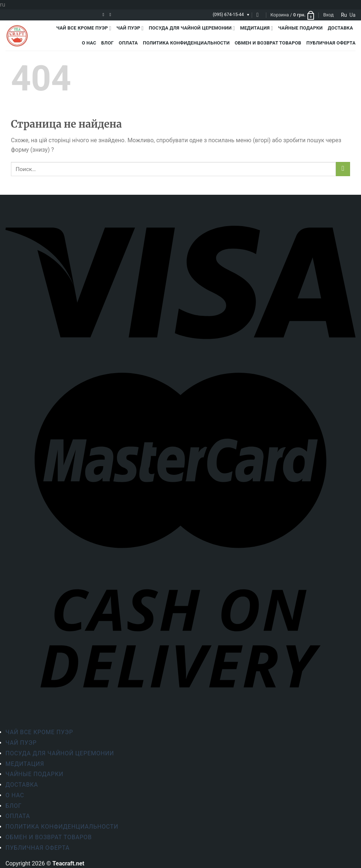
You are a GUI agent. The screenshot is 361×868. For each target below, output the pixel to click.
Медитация (256, 28)
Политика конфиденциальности (186, 43)
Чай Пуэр (130, 28)
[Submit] (343, 169)
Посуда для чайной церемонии (192, 28)
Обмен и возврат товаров (268, 43)
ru (344, 15)
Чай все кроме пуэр (84, 28)
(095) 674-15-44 (228, 15)
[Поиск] (259, 15)
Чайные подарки (301, 28)
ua (352, 15)
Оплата (128, 43)
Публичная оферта (331, 43)
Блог (107, 43)
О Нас (89, 43)
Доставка (340, 28)
